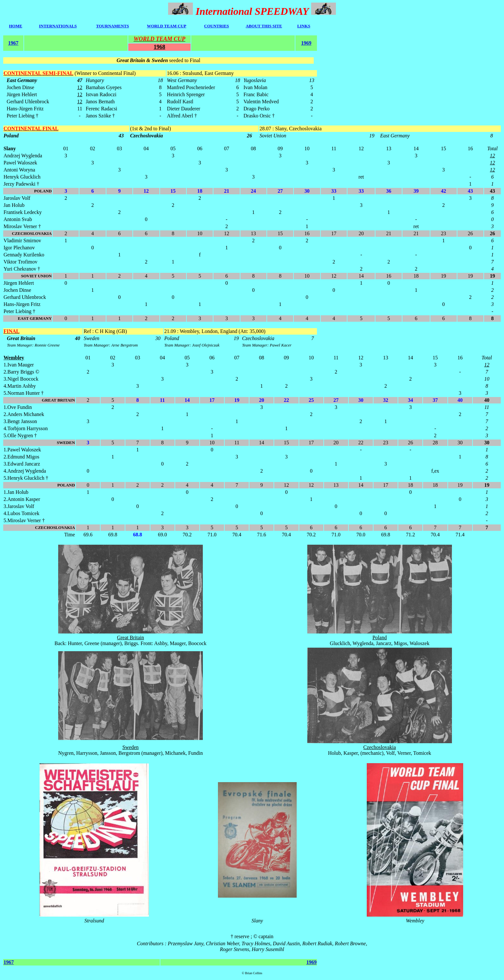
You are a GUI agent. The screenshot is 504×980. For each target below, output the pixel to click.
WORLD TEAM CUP (167, 26)
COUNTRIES (216, 26)
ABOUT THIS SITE (264, 26)
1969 (306, 43)
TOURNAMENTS (113, 26)
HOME (16, 26)
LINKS (304, 26)
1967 (13, 43)
